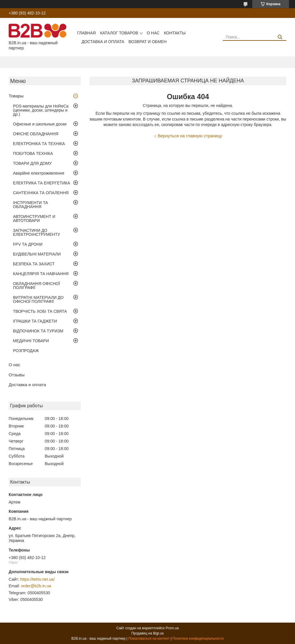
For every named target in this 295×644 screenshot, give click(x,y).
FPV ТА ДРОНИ (28, 244)
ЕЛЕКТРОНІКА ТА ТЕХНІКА (39, 144)
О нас (153, 33)
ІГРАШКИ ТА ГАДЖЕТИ (35, 321)
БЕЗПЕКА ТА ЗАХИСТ (34, 264)
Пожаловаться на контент (149, 639)
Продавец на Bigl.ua (147, 633)
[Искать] (280, 37)
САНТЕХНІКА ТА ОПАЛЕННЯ (41, 193)
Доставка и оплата (103, 42)
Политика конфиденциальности (198, 639)
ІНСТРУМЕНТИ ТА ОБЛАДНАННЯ (30, 205)
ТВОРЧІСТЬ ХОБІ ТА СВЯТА (40, 311)
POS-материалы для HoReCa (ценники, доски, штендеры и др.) (41, 110)
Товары (16, 96)
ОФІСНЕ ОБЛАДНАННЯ (36, 134)
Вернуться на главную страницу (190, 136)
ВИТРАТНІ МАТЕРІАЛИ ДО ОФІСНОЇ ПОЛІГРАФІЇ (38, 299)
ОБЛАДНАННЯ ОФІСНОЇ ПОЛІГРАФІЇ (37, 286)
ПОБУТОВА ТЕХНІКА (33, 153)
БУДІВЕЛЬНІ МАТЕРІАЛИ (37, 254)
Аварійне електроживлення (39, 173)
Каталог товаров (119, 33)
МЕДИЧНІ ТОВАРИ (31, 341)
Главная (86, 33)
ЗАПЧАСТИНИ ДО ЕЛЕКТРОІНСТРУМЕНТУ (37, 232)
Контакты (175, 33)
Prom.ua (172, 628)
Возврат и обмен (147, 42)
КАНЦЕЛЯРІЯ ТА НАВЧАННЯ (41, 274)
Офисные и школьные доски (40, 124)
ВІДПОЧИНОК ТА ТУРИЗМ (38, 331)
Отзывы (17, 375)
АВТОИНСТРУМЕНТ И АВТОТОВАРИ (34, 219)
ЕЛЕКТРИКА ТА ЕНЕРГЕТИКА (42, 183)
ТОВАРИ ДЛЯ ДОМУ (32, 163)
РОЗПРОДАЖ (26, 351)
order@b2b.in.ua (36, 586)
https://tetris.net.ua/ (37, 579)
